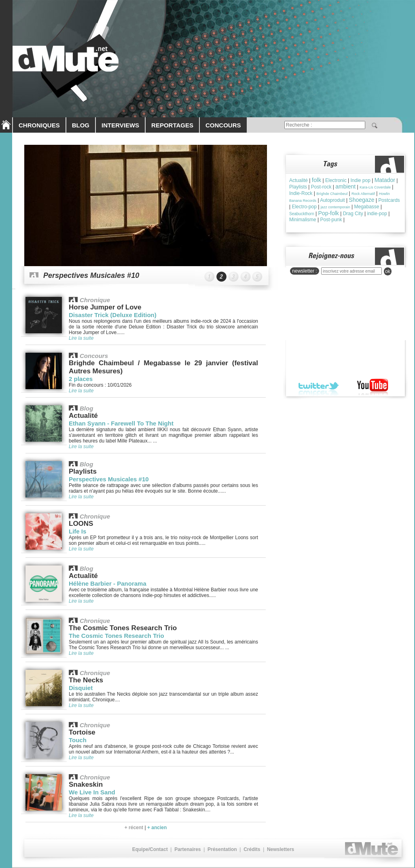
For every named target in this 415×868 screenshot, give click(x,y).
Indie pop (360, 180)
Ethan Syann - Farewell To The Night (121, 423)
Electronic (336, 180)
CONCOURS (223, 125)
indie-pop (377, 214)
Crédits (252, 849)
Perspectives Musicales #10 (91, 275)
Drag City (353, 214)
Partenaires (187, 849)
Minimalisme (303, 220)
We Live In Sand (92, 792)
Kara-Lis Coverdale (375, 187)
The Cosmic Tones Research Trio (116, 636)
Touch (78, 740)
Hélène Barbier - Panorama (108, 583)
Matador (385, 180)
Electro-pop (304, 207)
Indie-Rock (301, 193)
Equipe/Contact (150, 849)
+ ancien (157, 828)
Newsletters (281, 849)
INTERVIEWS (120, 125)
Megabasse (366, 207)
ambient (345, 186)
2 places (81, 379)
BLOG (81, 125)
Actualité (299, 180)
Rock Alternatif (363, 194)
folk (317, 180)
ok (388, 271)
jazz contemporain (336, 207)
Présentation (222, 849)
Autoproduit (332, 200)
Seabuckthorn (302, 214)
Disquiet (81, 688)
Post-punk (331, 220)
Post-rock (321, 187)
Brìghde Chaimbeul (332, 194)
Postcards (389, 200)
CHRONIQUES (39, 125)
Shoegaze (361, 200)
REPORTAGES (172, 125)
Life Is (77, 531)
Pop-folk (329, 213)
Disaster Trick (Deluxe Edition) (113, 315)
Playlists (298, 187)
